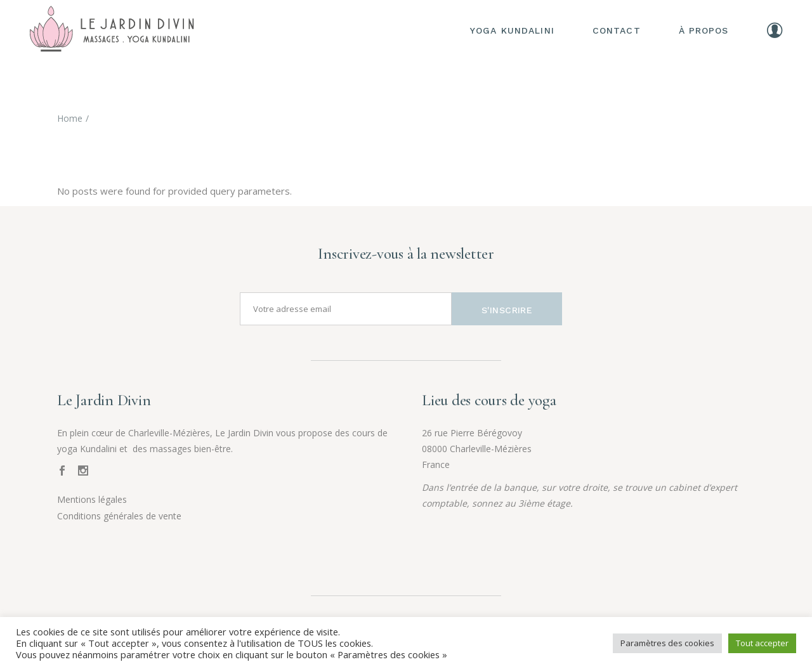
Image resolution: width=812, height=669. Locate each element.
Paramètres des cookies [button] (667, 643)
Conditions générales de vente (119, 516)
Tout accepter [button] (762, 643)
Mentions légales (92, 499)
